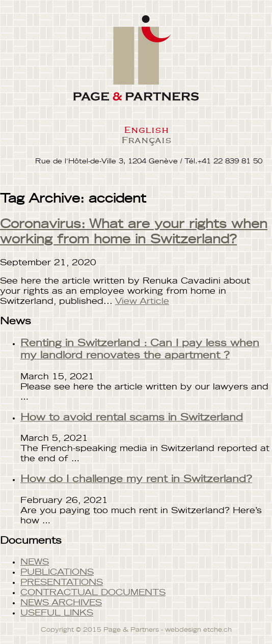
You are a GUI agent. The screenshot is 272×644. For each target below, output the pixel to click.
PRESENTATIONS (62, 582)
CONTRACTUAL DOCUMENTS (93, 593)
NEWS (35, 562)
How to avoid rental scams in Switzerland (132, 418)
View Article (142, 301)
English (146, 129)
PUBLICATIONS (57, 572)
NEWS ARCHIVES (61, 603)
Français (146, 139)
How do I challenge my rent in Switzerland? (136, 479)
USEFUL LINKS (57, 613)
